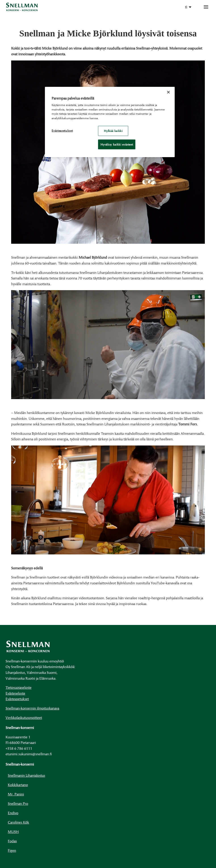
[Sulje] (168, 92)
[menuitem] (187, 7)
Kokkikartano (18, 785)
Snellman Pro (18, 803)
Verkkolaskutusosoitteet (24, 717)
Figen (12, 850)
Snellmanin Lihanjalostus (26, 775)
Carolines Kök (18, 822)
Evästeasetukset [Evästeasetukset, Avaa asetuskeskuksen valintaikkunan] (62, 131)
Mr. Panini (16, 794)
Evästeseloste (15, 693)
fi (186, 7)
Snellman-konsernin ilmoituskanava (32, 708)
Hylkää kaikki (113, 131)
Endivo (13, 813)
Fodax (12, 841)
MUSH (13, 832)
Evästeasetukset (17, 699)
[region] (110, 122)
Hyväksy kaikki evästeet (117, 144)
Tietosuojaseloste (19, 687)
